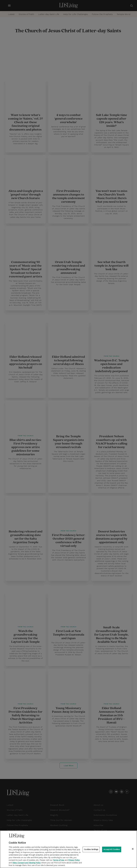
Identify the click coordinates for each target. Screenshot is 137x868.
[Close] (133, 849)
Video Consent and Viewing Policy (26, 863)
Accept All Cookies (112, 849)
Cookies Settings (91, 849)
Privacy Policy (74, 860)
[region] (68, 849)
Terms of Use (59, 860)
